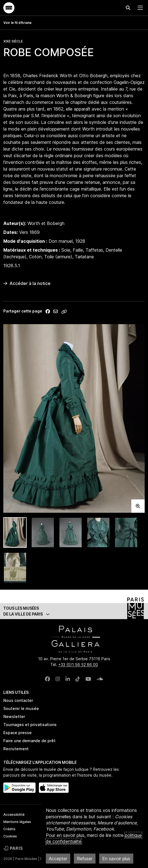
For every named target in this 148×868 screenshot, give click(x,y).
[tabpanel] (74, 418)
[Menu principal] (139, 8)
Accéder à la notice (27, 283)
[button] (74, 611)
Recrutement (16, 749)
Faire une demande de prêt (29, 741)
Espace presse (17, 733)
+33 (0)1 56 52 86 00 (78, 665)
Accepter (58, 859)
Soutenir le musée (21, 708)
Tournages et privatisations (30, 725)
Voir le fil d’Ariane (17, 23)
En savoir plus (116, 859)
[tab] (15, 533)
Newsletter (14, 716)
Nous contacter (18, 700)
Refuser (85, 859)
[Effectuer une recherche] (128, 8)
